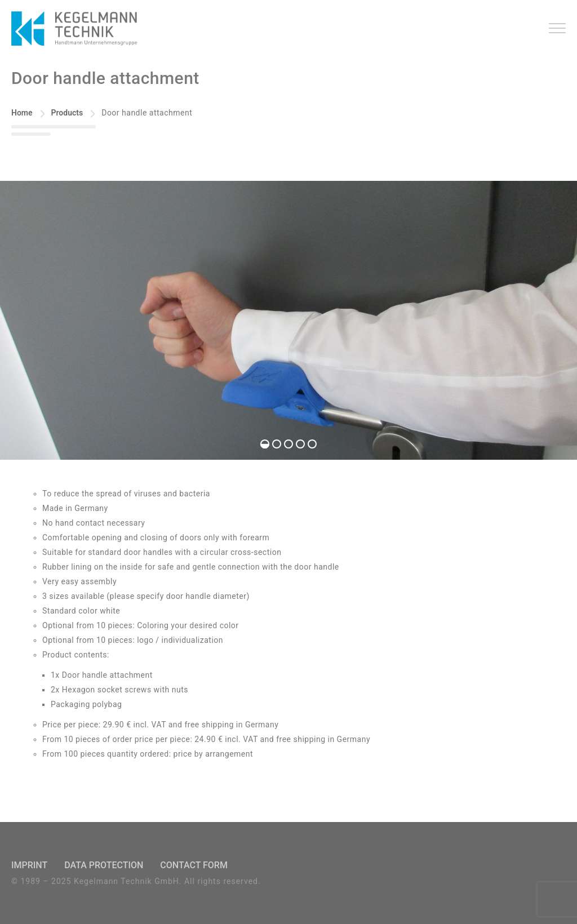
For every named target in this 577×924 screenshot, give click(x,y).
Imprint (29, 865)
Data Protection (104, 865)
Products (67, 113)
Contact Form (194, 865)
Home (22, 113)
